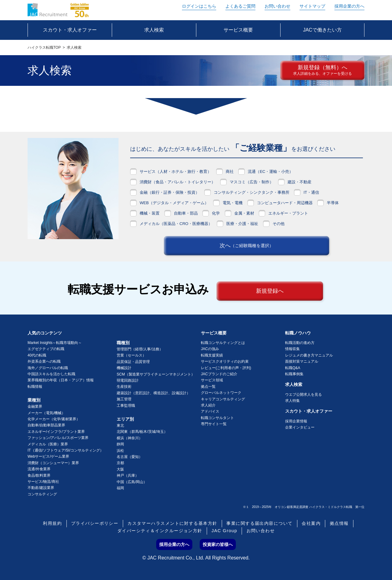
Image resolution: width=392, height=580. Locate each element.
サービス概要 (214, 333)
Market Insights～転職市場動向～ (55, 343)
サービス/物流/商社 (43, 482)
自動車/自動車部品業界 (46, 425)
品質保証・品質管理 (133, 362)
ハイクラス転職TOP (44, 48)
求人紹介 (208, 405)
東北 (120, 425)
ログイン (199, 6)
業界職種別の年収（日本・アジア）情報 (61, 380)
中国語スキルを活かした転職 (51, 374)
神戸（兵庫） (128, 475)
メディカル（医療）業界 (48, 444)
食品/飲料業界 (39, 475)
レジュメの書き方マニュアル (309, 355)
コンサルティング (42, 494)
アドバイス (210, 411)
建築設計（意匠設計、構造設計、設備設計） (153, 393)
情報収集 (292, 349)
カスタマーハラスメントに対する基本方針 (172, 524)
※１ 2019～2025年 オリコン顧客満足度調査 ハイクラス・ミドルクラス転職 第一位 (304, 507)
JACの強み (210, 349)
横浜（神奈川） (130, 438)
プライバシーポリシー (95, 524)
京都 (120, 463)
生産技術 (124, 387)
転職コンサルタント (217, 418)
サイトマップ (312, 6)
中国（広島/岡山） (132, 482)
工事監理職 (126, 406)
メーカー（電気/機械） (46, 413)
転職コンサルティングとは (223, 343)
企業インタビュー (300, 427)
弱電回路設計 (128, 380)
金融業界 (35, 406)
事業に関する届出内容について (259, 524)
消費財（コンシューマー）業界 (53, 463)
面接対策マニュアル (302, 361)
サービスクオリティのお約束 (225, 361)
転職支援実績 (212, 355)
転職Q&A (293, 368)
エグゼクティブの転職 (46, 349)
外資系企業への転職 (44, 361)
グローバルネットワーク (221, 393)
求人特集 (292, 401)
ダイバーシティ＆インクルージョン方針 (160, 531)
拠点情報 (339, 524)
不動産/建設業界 (41, 488)
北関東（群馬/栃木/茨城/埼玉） (142, 432)
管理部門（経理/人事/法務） (140, 349)
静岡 (120, 444)
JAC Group (224, 531)
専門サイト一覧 (214, 424)
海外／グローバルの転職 (48, 368)
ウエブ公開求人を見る (303, 395)
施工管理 (124, 399)
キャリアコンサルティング (223, 399)
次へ (247, 246)
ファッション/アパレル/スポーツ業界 (58, 438)
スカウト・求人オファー (309, 411)
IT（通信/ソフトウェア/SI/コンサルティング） (66, 450)
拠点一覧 (208, 387)
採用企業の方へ (349, 6)
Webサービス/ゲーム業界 (48, 456)
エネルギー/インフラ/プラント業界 (56, 432)
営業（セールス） (131, 355)
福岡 (120, 488)
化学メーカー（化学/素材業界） (54, 419)
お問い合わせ (277, 6)
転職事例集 (294, 374)
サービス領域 (212, 380)
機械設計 (124, 368)
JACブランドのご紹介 (219, 374)
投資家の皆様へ (218, 544)
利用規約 (52, 524)
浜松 (120, 451)
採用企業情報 (296, 421)
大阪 (120, 469)
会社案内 (311, 524)
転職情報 (35, 387)
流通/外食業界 (39, 469)
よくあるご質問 (240, 6)
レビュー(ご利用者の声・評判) (226, 368)
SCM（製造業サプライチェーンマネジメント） (156, 374)
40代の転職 (37, 355)
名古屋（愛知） (130, 457)
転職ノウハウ (298, 333)
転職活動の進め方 (300, 343)
